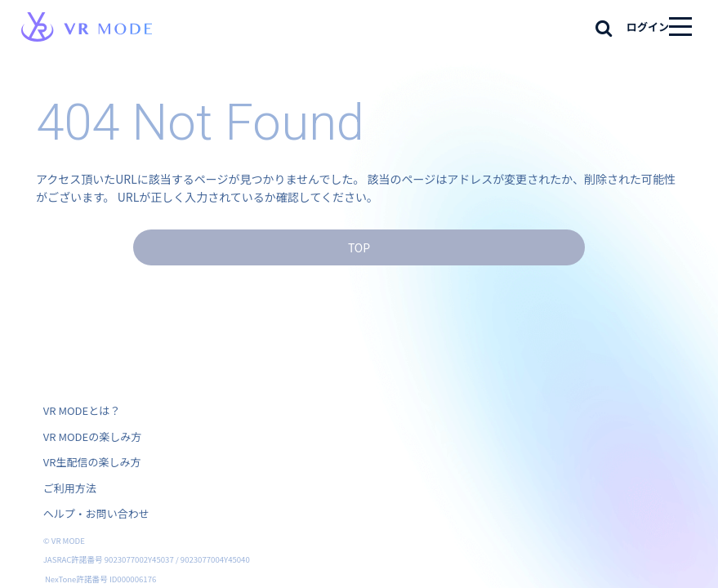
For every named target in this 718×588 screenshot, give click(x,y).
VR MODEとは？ (82, 410)
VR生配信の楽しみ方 (92, 462)
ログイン (648, 27)
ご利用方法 (70, 488)
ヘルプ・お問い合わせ (96, 513)
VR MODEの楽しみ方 (92, 437)
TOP (359, 247)
